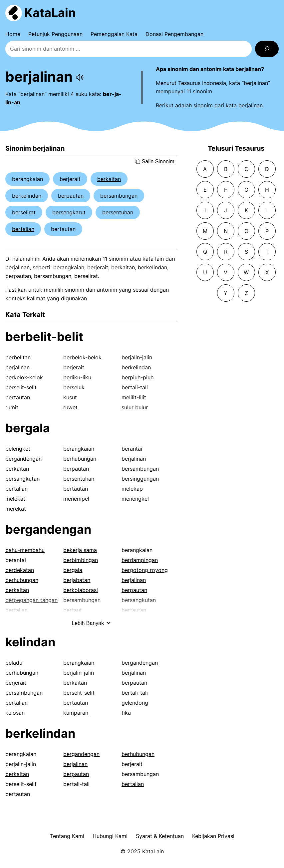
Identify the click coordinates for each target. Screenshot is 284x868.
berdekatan (20, 570)
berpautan (71, 196)
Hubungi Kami (110, 836)
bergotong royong (145, 570)
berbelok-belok (82, 357)
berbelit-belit (44, 337)
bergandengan (23, 459)
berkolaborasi (81, 590)
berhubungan (80, 459)
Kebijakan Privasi (213, 836)
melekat (15, 499)
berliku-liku (77, 377)
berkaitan (109, 179)
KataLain (50, 13)
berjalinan (17, 367)
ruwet (70, 407)
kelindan (30, 642)
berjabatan (77, 580)
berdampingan (140, 560)
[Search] (267, 49)
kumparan (76, 713)
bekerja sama (80, 550)
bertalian (23, 229)
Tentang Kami (67, 836)
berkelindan (27, 196)
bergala (28, 428)
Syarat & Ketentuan (160, 836)
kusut (70, 397)
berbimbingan (81, 560)
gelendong (135, 703)
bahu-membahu (25, 550)
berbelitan (18, 357)
